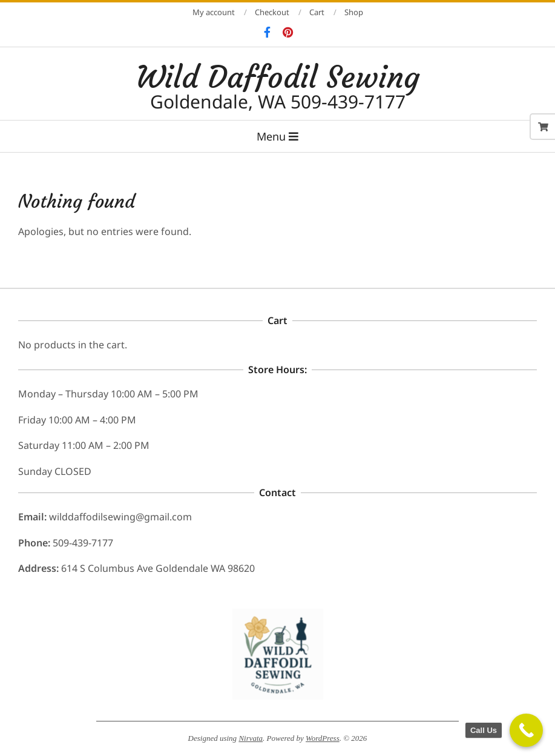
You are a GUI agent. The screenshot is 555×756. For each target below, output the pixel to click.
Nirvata (251, 738)
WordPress (323, 738)
